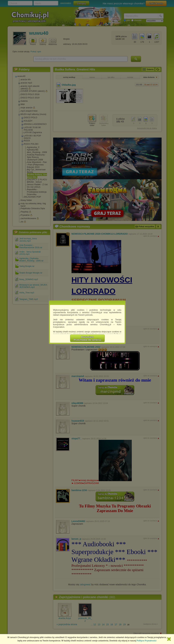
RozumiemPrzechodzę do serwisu (87, 338)
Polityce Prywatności (147, 641)
